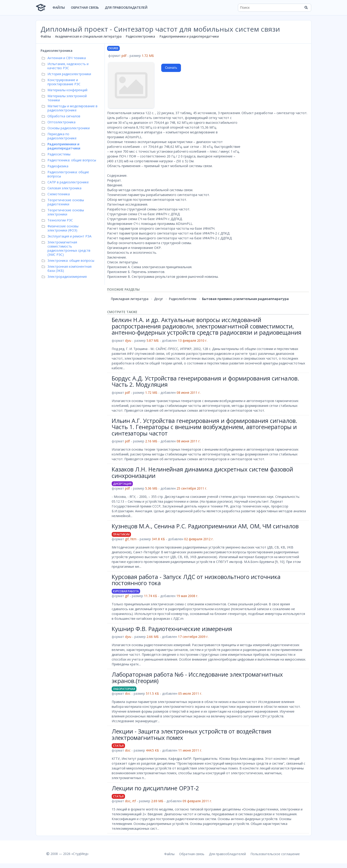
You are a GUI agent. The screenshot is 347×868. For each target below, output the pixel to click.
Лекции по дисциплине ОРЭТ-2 (155, 788)
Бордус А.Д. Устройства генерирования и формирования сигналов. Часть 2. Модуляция (205, 381)
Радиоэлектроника (140, 36)
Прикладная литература (130, 299)
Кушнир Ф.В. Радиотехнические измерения (172, 629)
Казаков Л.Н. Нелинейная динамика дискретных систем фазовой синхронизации (202, 472)
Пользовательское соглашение (275, 854)
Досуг (159, 299)
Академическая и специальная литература (88, 36)
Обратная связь (85, 7)
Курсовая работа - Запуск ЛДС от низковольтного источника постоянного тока (196, 580)
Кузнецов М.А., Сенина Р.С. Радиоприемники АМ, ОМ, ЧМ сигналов (205, 526)
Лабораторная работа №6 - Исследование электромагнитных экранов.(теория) (197, 678)
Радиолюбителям (183, 299)
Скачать (171, 68)
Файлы (59, 7)
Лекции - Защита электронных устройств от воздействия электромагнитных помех (192, 734)
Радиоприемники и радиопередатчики (189, 36)
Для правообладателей (126, 7)
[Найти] (306, 8)
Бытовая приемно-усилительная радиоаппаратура (245, 299)
